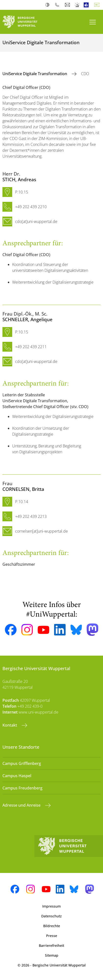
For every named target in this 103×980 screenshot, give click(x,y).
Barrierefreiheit (51, 945)
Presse (52, 936)
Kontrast (48, 5)
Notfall (77, 5)
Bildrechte (52, 926)
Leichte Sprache (87, 5)
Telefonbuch (58, 5)
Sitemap (52, 955)
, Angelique (27, 319)
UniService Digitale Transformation (35, 74)
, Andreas (19, 179)
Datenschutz (51, 916)
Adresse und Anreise (22, 805)
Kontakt (10, 725)
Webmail (68, 5)
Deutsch (98, 5)
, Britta (23, 489)
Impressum (51, 906)
